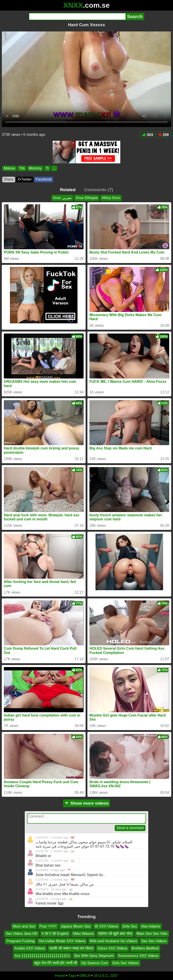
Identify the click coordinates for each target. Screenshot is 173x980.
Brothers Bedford (145, 948)
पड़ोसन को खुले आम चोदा (115, 934)
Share (9, 179)
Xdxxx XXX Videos (112, 948)
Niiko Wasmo (83, 934)
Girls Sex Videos (125, 963)
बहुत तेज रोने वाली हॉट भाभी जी (56, 963)
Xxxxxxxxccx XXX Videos (138, 955)
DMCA (85, 976)
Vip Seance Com (95, 963)
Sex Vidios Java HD (22, 934)
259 (163, 135)
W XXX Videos (107, 926)
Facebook (44, 179)
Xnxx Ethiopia (87, 198)
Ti (47, 168)
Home (60, 976)
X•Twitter (25, 179)
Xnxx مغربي (62, 198)
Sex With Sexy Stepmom (94, 955)
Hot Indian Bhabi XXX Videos (62, 941)
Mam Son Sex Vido (152, 934)
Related (68, 190)
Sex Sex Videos (154, 941)
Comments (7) (99, 190)
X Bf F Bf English (55, 934)
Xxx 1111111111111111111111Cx (42, 955)
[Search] (77, 16)
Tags (72, 976)
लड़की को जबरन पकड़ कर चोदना (71, 948)
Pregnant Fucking (20, 941)
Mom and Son (24, 926)
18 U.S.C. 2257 (106, 976)
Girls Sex (130, 926)
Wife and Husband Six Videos (113, 941)
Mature (9, 168)
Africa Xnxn (111, 198)
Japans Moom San (76, 926)
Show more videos (87, 803)
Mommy (35, 168)
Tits (22, 168)
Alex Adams (150, 926)
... (54, 168)
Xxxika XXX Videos (30, 948)
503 (148, 135)
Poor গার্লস (48, 926)
